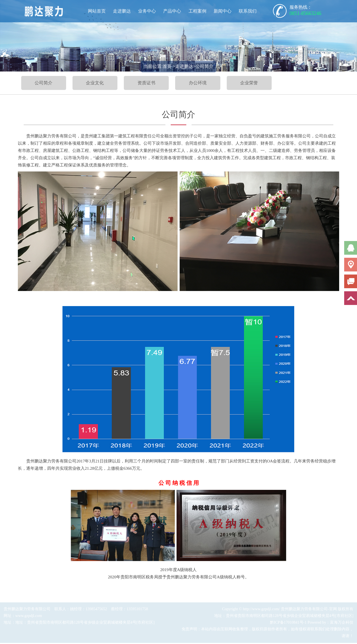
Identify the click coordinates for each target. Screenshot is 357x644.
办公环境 (198, 83)
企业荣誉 (249, 83)
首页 (167, 66)
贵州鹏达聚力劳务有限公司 (27, 610)
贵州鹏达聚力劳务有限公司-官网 (309, 610)
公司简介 (44, 83)
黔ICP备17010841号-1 (288, 623)
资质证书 (146, 83)
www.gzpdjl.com (29, 617)
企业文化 (95, 83)
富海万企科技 (342, 623)
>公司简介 (203, 66)
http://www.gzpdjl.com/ (261, 610)
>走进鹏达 (183, 66)
